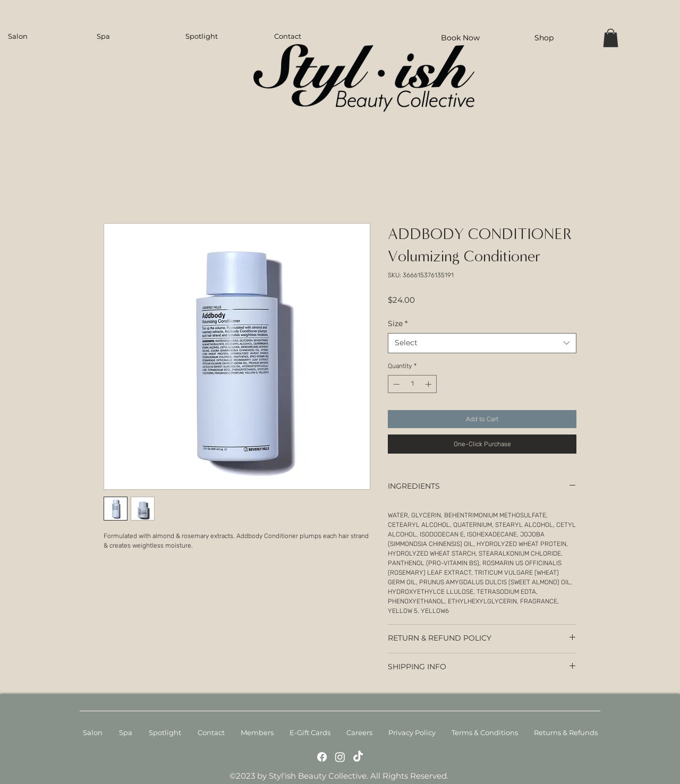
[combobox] (482, 343)
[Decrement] (395, 384)
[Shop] (544, 37)
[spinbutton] (412, 384)
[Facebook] (322, 757)
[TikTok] (358, 757)
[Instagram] (340, 757)
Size (398, 323)
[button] (611, 38)
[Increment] (429, 384)
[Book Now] (460, 37)
